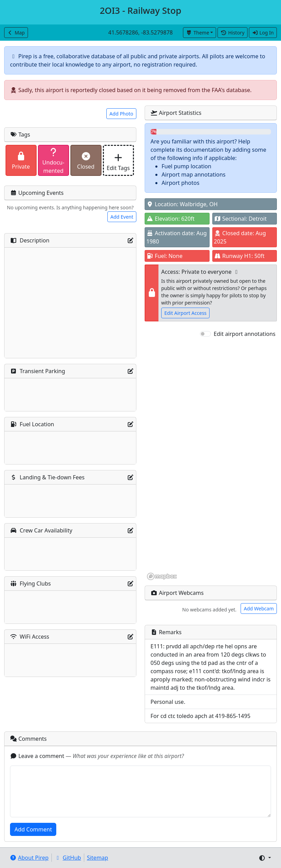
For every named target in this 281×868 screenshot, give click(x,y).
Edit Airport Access (185, 313)
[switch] (205, 334)
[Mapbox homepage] (162, 576)
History (232, 33)
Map (16, 33)
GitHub (68, 858)
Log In (263, 33)
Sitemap (98, 858)
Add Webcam (259, 608)
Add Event (122, 217)
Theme (198, 33)
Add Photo (121, 114)
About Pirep (29, 858)
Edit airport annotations (245, 334)
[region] (211, 459)
